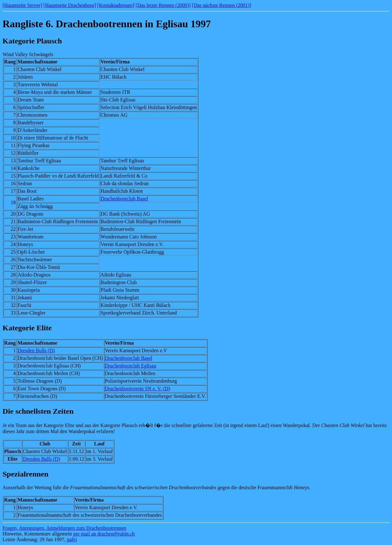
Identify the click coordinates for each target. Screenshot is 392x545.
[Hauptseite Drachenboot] (70, 5)
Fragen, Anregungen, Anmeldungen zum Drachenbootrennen (64, 528)
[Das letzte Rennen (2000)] (163, 5)
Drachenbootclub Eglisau (131, 366)
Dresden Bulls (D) (36, 350)
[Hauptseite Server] (22, 5)
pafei (72, 539)
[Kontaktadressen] (116, 5)
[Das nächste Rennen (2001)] (222, 5)
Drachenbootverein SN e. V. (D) (138, 389)
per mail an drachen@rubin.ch (104, 534)
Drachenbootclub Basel (124, 199)
